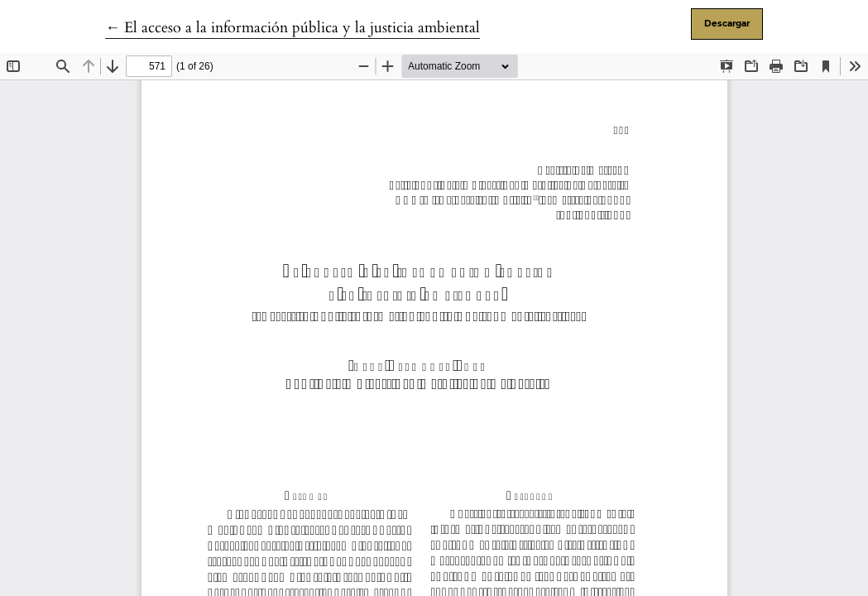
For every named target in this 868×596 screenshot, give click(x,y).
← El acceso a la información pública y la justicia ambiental (293, 28)
